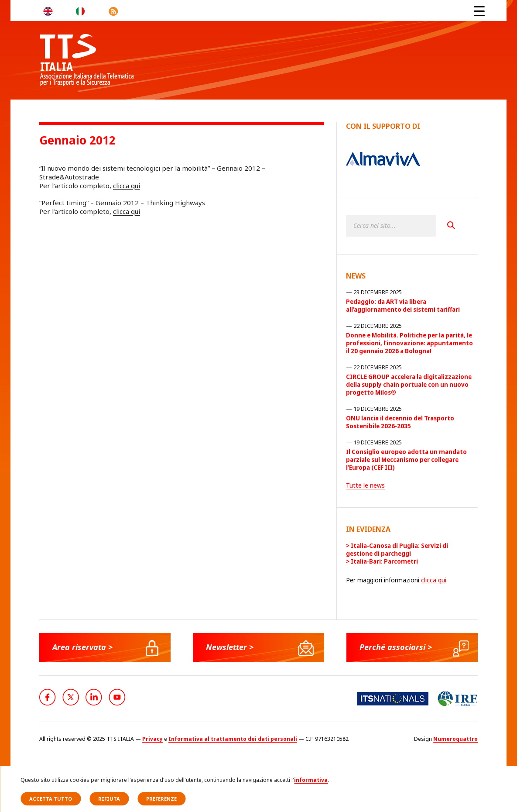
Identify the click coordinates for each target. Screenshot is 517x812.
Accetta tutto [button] (51, 799)
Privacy (152, 739)
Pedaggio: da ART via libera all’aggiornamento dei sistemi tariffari (403, 306)
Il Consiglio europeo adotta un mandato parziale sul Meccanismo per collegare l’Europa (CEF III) (406, 460)
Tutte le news (365, 485)
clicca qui (127, 186)
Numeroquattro (455, 739)
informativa (311, 780)
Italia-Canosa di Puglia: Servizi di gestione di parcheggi (397, 550)
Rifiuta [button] (109, 799)
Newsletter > (230, 647)
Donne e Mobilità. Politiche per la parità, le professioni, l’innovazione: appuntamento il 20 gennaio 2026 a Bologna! (409, 343)
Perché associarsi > (396, 647)
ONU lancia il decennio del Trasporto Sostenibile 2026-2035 (400, 422)
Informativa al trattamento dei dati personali (233, 739)
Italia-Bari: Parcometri (384, 561)
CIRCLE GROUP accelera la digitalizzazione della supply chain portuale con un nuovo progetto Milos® (409, 385)
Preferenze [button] (161, 799)
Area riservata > (82, 647)
